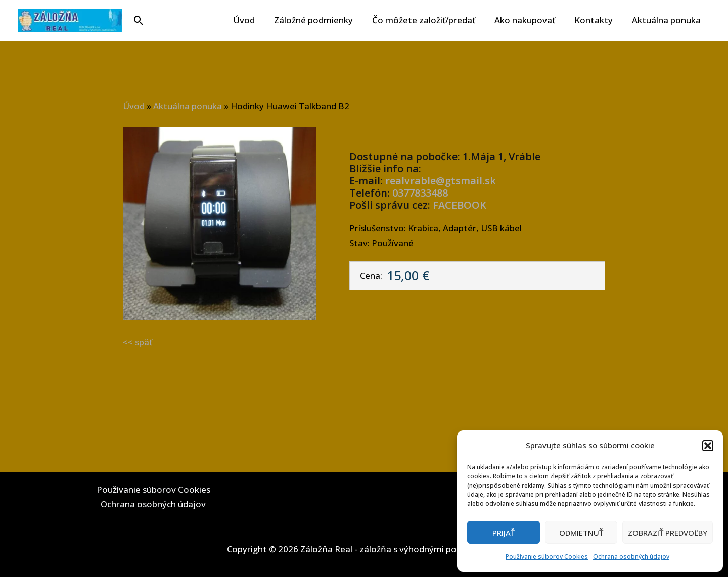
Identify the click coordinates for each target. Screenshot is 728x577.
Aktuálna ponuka (667, 20)
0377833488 (420, 193)
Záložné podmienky (323, 20)
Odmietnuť (581, 533)
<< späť (138, 342)
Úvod (255, 20)
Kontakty (597, 20)
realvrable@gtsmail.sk (441, 181)
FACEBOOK (460, 205)
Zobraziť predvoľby (668, 533)
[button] (708, 446)
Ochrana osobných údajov (631, 557)
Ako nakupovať (530, 20)
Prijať (504, 533)
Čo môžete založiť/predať (431, 20)
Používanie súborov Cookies (547, 557)
